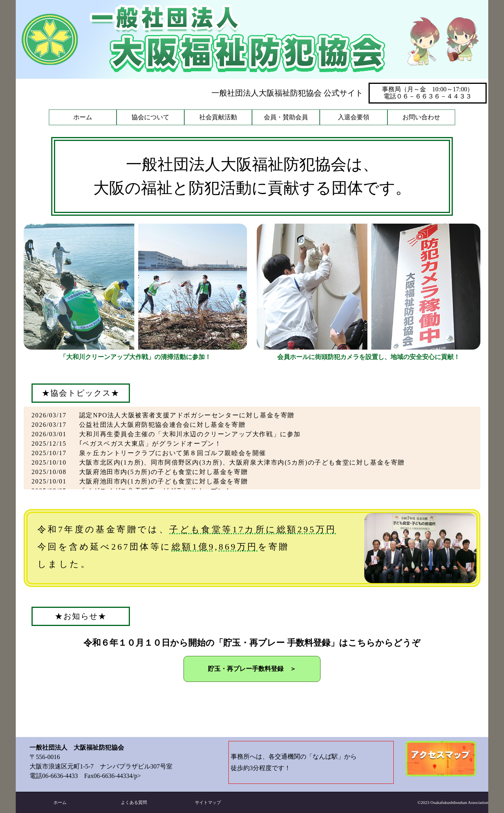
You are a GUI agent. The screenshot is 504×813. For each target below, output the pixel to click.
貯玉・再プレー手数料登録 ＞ (252, 669)
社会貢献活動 (218, 117)
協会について (150, 117)
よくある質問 (134, 802)
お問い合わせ (421, 117)
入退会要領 (354, 117)
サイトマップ (208, 802)
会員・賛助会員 (286, 117)
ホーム (83, 117)
